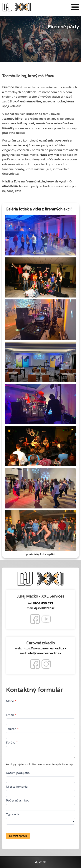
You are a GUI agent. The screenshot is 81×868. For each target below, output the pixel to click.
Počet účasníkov (18, 801)
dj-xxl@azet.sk (44, 608)
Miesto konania (17, 787)
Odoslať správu (18, 836)
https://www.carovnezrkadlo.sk (44, 648)
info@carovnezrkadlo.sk (44, 653)
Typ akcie (13, 814)
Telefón (12, 729)
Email (11, 715)
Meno (11, 701)
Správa (12, 743)
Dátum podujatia (18, 773)
